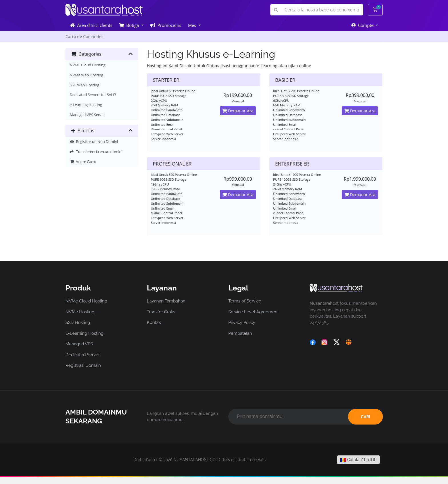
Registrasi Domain (83, 365)
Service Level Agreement (254, 312)
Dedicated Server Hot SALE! (93, 95)
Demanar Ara (238, 111)
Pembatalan (240, 333)
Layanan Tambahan (166, 301)
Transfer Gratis (161, 312)
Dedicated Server (83, 355)
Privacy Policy (242, 322)
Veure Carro (83, 162)
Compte (363, 25)
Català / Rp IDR (358, 460)
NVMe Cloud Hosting (86, 301)
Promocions (166, 25)
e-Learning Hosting (86, 105)
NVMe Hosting (80, 312)
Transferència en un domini (96, 152)
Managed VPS (79, 344)
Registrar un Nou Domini (94, 142)
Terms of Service (245, 301)
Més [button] (193, 25)
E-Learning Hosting (84, 333)
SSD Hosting (78, 322)
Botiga (130, 25)
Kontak (154, 322)
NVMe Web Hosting (86, 75)
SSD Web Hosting (84, 85)
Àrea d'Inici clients (91, 25)
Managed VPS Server (87, 115)
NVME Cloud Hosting (88, 65)
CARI (365, 417)
